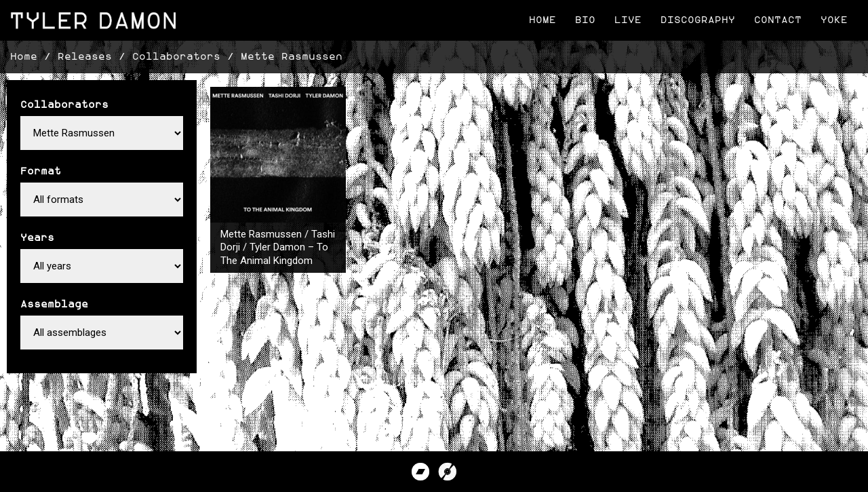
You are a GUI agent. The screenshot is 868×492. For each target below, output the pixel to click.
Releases (85, 57)
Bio (585, 20)
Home (542, 20)
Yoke (834, 20)
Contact (778, 20)
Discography (698, 20)
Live (628, 20)
